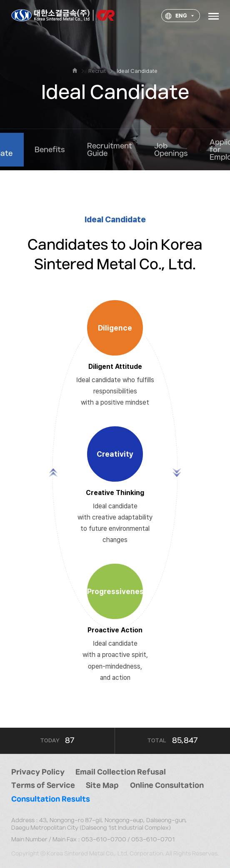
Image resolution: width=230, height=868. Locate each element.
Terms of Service (43, 786)
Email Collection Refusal (121, 772)
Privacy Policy (38, 772)
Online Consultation (167, 786)
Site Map (102, 786)
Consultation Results (51, 799)
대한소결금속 (63, 16)
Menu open (214, 16)
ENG (175, 16)
